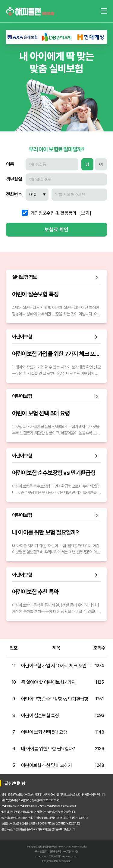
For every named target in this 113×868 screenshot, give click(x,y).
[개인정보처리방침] (50, 861)
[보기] (85, 213)
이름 (10, 164)
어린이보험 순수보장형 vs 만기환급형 (55, 699)
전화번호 (14, 195)
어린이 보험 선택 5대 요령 (44, 732)
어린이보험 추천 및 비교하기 (46, 765)
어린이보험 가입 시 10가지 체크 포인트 (56, 666)
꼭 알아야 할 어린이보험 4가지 (48, 682)
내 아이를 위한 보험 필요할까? (48, 749)
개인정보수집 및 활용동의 (54, 213)
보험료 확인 (56, 230)
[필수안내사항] (65, 861)
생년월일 (14, 179)
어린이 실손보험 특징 (40, 716)
